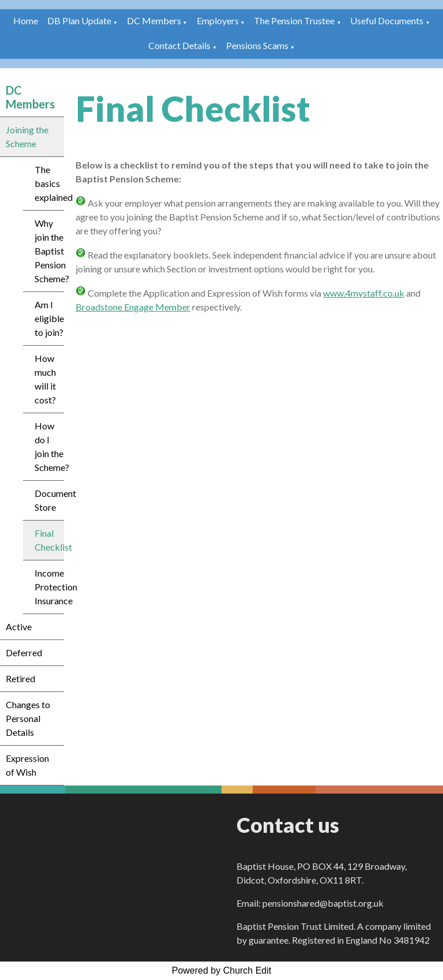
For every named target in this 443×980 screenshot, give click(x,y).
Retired (20, 678)
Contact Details (179, 45)
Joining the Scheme (27, 136)
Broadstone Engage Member (133, 307)
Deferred (24, 652)
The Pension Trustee (295, 20)
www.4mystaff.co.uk (364, 293)
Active (19, 626)
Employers (218, 20)
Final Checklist (49, 540)
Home (26, 20)
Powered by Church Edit (222, 970)
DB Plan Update (79, 20)
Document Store (49, 500)
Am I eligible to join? (49, 318)
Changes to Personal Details (28, 718)
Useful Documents (387, 20)
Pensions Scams (257, 45)
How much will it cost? (45, 379)
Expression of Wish (27, 765)
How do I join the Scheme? (49, 446)
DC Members (154, 20)
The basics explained (49, 183)
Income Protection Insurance (49, 587)
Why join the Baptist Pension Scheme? (49, 251)
